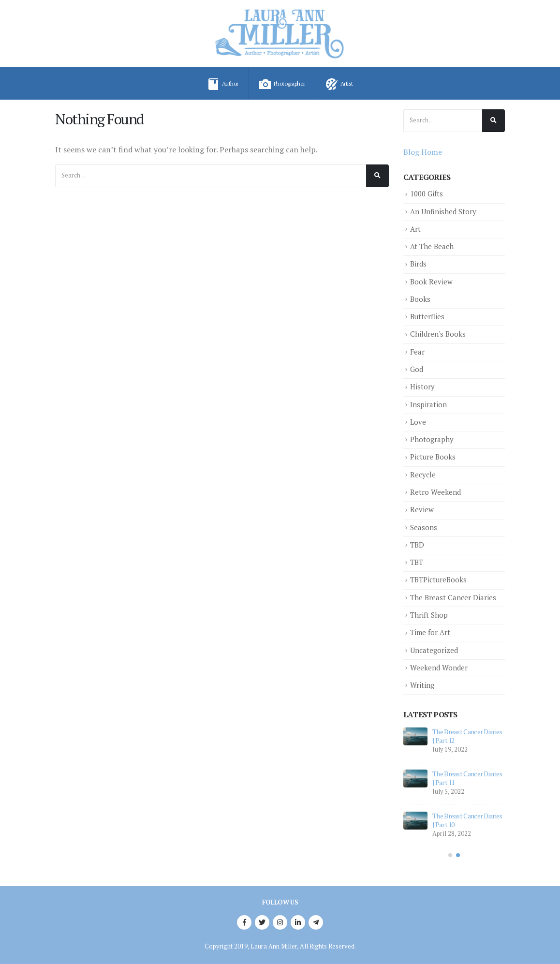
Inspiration (428, 405)
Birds (418, 264)
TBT (417, 562)
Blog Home (423, 152)
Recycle (423, 475)
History (422, 387)
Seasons (424, 527)
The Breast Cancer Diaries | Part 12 (467, 736)
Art (415, 229)
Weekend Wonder (439, 668)
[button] (450, 855)
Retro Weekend (435, 492)
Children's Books (438, 334)
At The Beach (432, 246)
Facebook (244, 922)
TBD (417, 545)
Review (422, 510)
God (417, 369)
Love (418, 422)
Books (420, 299)
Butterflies (427, 317)
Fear (417, 352)
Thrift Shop (429, 615)
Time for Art (430, 632)
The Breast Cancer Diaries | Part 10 (467, 820)
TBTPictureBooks (438, 580)
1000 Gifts (427, 194)
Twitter (262, 922)
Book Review (431, 282)
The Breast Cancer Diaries (453, 598)
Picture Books (433, 457)
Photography (432, 439)
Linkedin (298, 922)
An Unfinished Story (443, 212)
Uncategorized (434, 650)
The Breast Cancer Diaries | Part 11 (467, 778)
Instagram (280, 922)
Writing (422, 685)
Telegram (316, 922)
